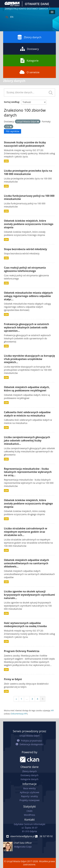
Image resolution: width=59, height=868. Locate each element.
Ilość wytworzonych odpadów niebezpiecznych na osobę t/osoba (25, 625)
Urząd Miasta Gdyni (29, 736)
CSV (6, 161)
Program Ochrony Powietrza (22, 651)
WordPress (29, 815)
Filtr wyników (13, 131)
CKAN (29, 811)
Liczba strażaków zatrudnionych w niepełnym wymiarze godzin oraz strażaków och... (26, 532)
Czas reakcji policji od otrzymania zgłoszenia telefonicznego (25, 269)
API (52, 710)
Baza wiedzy (29, 788)
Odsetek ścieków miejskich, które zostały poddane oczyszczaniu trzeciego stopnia (29, 224)
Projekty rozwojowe (30, 800)
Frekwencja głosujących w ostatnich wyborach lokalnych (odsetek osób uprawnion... (27, 327)
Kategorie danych (29, 779)
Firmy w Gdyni (13, 679)
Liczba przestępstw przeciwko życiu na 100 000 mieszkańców (28, 172)
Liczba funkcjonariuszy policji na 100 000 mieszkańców (29, 197)
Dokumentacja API (19, 714)
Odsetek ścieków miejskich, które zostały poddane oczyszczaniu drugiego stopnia (28, 503)
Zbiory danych (29, 37)
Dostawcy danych (29, 775)
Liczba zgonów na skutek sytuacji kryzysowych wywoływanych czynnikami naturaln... (29, 595)
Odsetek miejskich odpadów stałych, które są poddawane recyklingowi (27, 389)
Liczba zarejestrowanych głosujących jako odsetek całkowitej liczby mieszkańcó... (27, 440)
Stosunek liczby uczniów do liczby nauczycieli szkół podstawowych (25, 144)
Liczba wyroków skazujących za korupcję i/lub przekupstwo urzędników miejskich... (29, 359)
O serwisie (29, 72)
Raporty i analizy (29, 796)
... (27, 699)
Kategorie (29, 60)
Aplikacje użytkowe (29, 792)
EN (12, 17)
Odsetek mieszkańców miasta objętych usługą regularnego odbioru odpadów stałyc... (28, 296)
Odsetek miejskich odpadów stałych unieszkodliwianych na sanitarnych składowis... (26, 563)
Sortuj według (11, 102)
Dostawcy (29, 49)
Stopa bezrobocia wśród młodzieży (25, 249)
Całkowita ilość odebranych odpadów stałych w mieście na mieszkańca (27, 414)
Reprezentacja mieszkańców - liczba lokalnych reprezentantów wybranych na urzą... (28, 472)
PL (7, 17)
